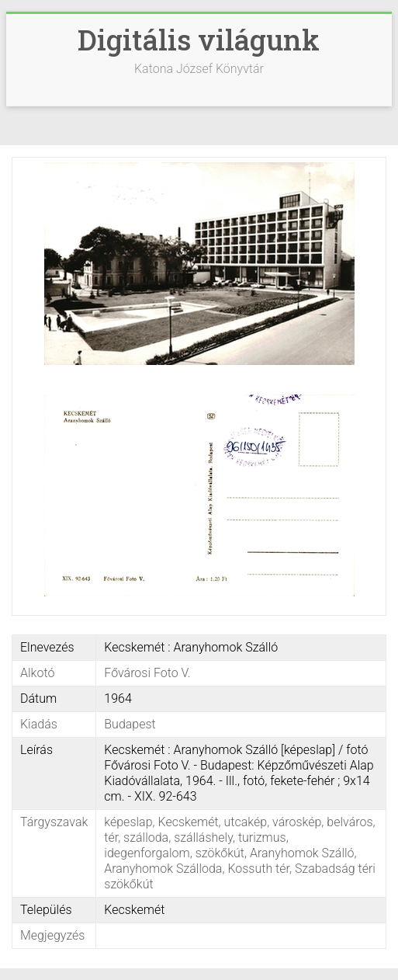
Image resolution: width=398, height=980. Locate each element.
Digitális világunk (199, 40)
